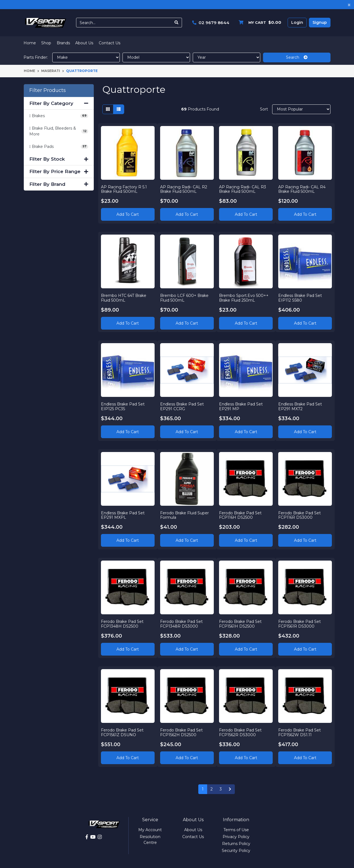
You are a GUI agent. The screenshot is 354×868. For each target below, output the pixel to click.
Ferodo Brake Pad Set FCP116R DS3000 (300, 515)
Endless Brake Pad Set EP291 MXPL (123, 515)
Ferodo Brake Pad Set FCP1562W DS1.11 (300, 732)
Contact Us (110, 43)
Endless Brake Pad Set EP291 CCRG (182, 406)
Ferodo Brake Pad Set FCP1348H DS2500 (123, 624)
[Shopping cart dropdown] (259, 23)
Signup (320, 22)
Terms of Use (236, 830)
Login (297, 22)
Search (297, 57)
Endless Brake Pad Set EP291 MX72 (300, 406)
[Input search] (124, 23)
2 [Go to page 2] (212, 789)
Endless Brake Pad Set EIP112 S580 (300, 298)
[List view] (119, 109)
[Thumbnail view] (108, 109)
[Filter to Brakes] (59, 116)
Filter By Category (59, 103)
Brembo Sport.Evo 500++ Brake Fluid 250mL (244, 298)
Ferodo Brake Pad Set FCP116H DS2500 (241, 515)
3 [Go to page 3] (221, 789)
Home (30, 43)
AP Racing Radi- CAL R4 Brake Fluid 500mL (302, 189)
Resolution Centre (150, 840)
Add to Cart (128, 214)
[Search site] (177, 23)
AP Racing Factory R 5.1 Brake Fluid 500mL (124, 189)
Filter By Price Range (59, 171)
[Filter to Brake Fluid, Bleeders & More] (59, 131)
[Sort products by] (301, 109)
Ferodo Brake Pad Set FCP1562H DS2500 (182, 732)
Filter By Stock (59, 159)
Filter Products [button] (48, 90)
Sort (264, 109)
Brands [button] (63, 43)
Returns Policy (236, 844)
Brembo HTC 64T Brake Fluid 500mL (124, 298)
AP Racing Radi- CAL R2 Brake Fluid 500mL (184, 189)
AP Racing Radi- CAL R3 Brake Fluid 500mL (243, 189)
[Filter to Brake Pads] (59, 147)
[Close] (349, 5)
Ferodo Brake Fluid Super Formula (185, 515)
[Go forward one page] (230, 789)
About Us (84, 43)
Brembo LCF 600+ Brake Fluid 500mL (185, 298)
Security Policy (236, 851)
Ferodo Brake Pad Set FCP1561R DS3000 (300, 624)
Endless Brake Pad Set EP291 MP (241, 406)
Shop (46, 43)
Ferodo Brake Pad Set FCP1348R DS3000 (182, 624)
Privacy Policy (236, 837)
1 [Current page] (203, 789)
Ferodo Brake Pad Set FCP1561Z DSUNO (123, 732)
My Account (150, 830)
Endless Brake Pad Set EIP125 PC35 (123, 406)
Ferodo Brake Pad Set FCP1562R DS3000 (241, 732)
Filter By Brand (59, 184)
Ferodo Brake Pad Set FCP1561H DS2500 (241, 624)
